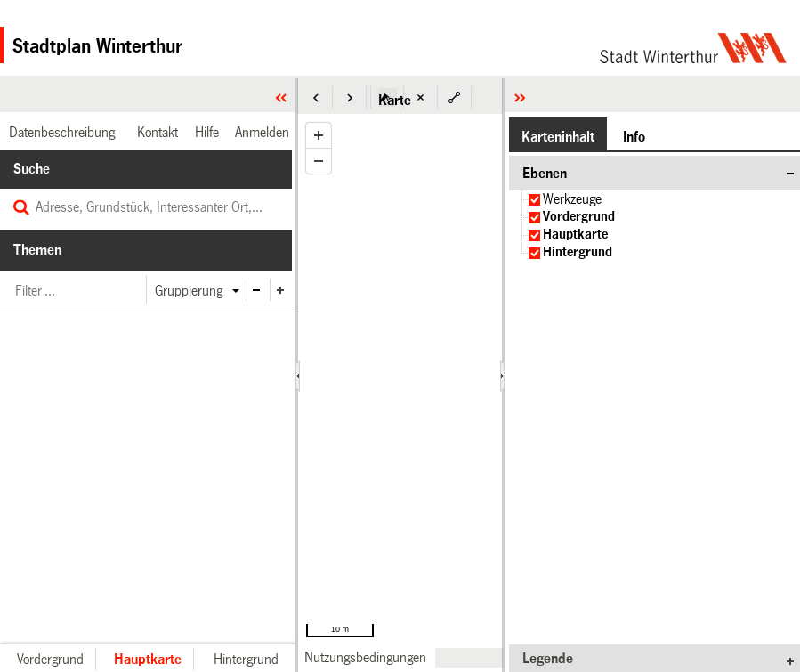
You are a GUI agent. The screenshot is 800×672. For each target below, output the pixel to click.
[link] (365, 657)
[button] (316, 97)
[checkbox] (534, 200)
